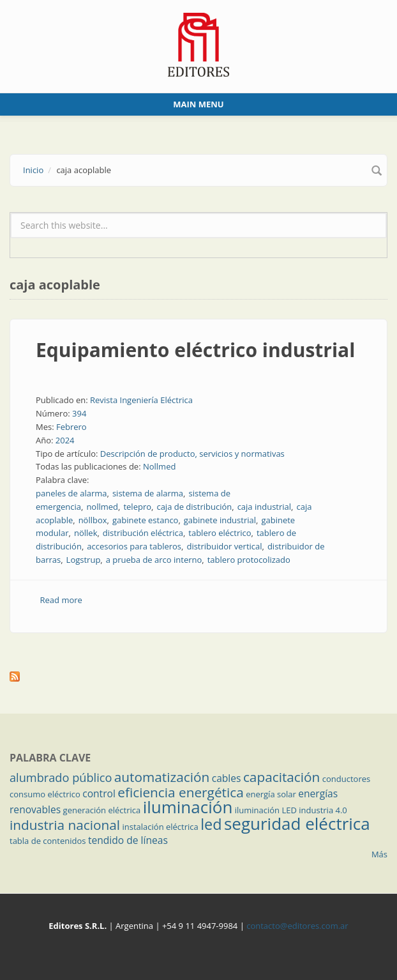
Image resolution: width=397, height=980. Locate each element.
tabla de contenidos (48, 841)
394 (79, 413)
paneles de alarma (71, 493)
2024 (65, 440)
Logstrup (84, 560)
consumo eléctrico (45, 794)
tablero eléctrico (220, 533)
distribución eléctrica (143, 533)
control (99, 793)
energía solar (271, 794)
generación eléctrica (102, 810)
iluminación (188, 807)
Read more (61, 600)
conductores (346, 779)
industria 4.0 (323, 810)
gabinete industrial (220, 520)
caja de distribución (194, 507)
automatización (162, 777)
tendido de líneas (128, 840)
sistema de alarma (148, 493)
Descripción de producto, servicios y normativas (192, 454)
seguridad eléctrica (297, 823)
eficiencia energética (181, 792)
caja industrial (264, 507)
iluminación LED (266, 810)
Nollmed (159, 466)
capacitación (281, 777)
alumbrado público (61, 777)
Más (379, 854)
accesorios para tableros (134, 546)
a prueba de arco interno (154, 560)
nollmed (102, 507)
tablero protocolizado (249, 560)
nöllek (86, 533)
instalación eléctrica (161, 827)
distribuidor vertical (224, 546)
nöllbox (93, 520)
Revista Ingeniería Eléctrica (141, 400)
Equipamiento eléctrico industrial (195, 350)
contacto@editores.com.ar (297, 926)
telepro (137, 507)
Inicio (33, 170)
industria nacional (65, 825)
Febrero (71, 427)
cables (227, 778)
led (211, 824)
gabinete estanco (145, 520)
